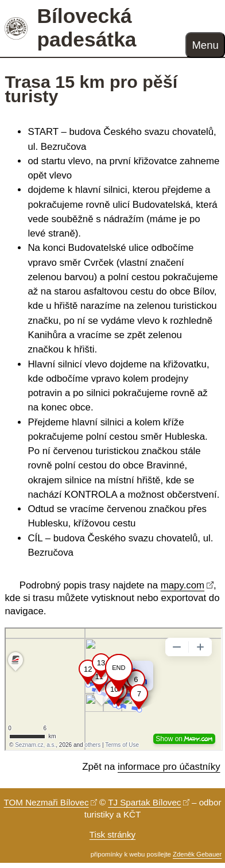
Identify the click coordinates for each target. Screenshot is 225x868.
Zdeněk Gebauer (197, 854)
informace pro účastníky (169, 767)
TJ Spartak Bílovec (144, 802)
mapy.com (183, 585)
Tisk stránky (113, 834)
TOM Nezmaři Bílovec (46, 802)
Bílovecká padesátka (86, 28)
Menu (205, 45)
